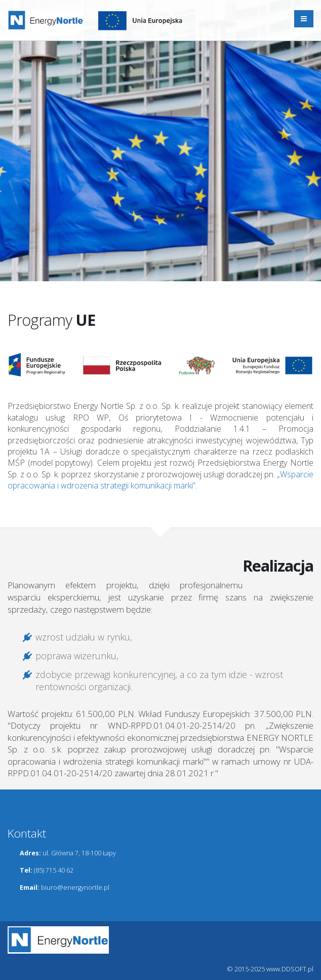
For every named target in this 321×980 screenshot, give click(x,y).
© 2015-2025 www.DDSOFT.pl (270, 969)
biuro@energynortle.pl (75, 888)
